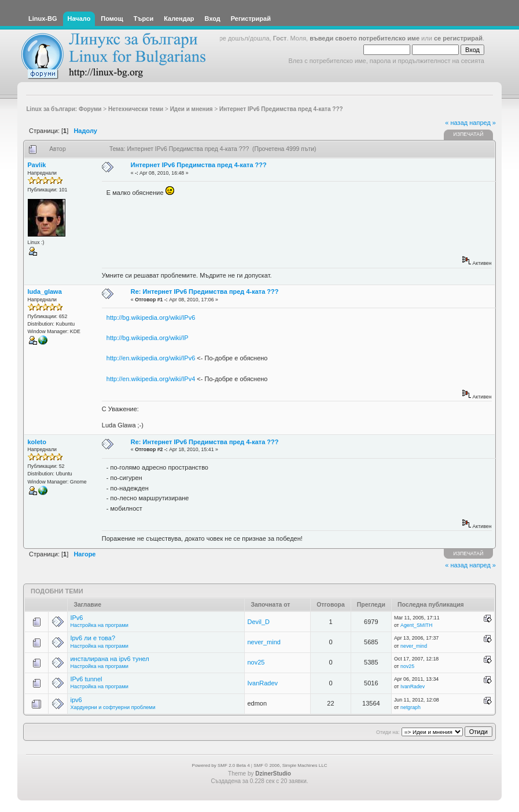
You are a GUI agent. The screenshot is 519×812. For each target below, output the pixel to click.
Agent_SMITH (416, 625)
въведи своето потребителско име (365, 38)
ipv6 (76, 700)
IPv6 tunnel (86, 679)
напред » (483, 123)
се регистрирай (458, 38)
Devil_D (258, 622)
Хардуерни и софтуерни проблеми (113, 707)
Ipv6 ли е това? (93, 638)
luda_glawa (45, 291)
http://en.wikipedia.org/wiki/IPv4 (151, 379)
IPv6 (76, 618)
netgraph (411, 707)
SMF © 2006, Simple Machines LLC (290, 765)
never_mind (264, 642)
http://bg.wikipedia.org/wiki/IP (148, 338)
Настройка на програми (99, 625)
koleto (37, 442)
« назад (456, 123)
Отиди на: (388, 732)
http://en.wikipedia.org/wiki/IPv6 (151, 358)
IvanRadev (262, 683)
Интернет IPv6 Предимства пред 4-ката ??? (199, 165)
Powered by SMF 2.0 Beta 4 (221, 765)
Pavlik (37, 165)
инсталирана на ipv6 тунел (109, 659)
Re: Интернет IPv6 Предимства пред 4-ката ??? (205, 291)
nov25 (256, 662)
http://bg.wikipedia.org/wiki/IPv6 (151, 318)
